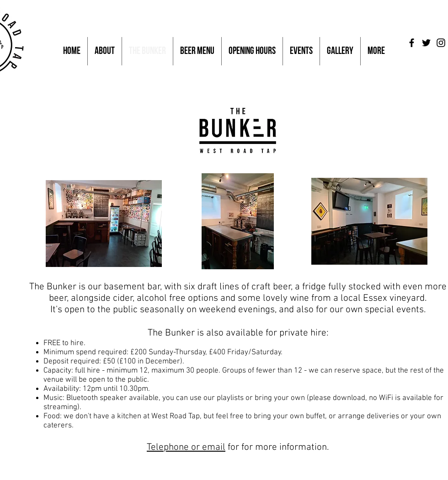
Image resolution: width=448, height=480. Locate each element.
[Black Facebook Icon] (412, 43)
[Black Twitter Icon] (426, 43)
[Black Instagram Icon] (441, 43)
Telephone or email (186, 447)
